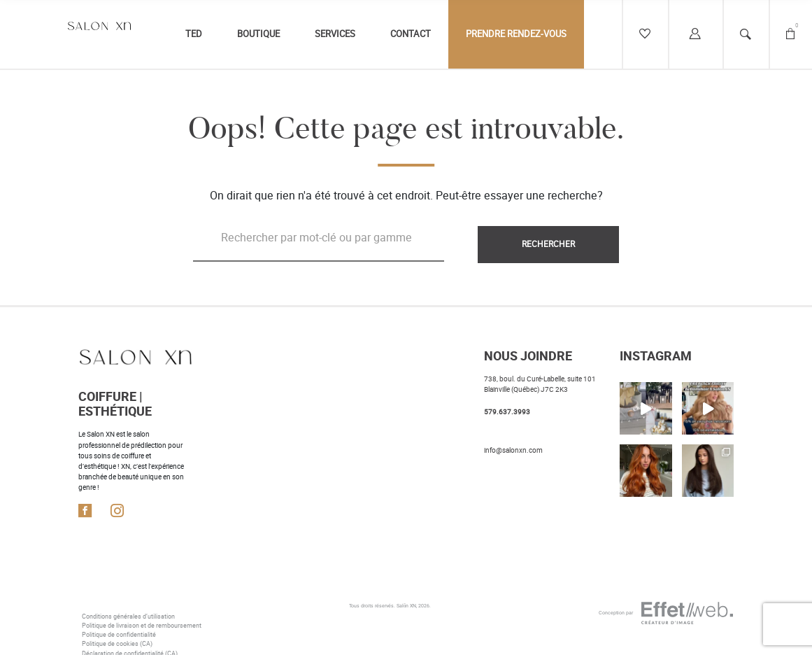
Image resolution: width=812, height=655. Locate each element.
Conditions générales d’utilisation (128, 617)
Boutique (258, 34)
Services (335, 34)
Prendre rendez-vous (516, 34)
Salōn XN (407, 606)
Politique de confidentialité (119, 635)
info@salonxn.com (513, 450)
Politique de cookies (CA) (117, 644)
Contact (411, 34)
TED (194, 34)
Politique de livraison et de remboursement (142, 626)
